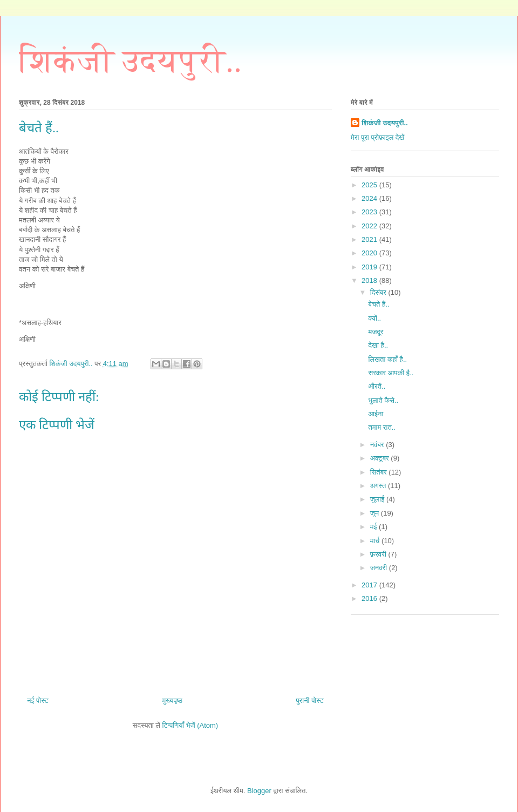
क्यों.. (374, 318)
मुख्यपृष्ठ (172, 701)
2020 (370, 253)
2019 (370, 267)
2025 (370, 185)
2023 (370, 212)
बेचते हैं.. (379, 304)
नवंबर (378, 445)
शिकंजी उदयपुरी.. (130, 61)
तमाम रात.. (382, 427)
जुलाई (378, 499)
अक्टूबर (381, 458)
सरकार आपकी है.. (391, 373)
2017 (370, 585)
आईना (376, 414)
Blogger (259, 791)
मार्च (376, 541)
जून (376, 513)
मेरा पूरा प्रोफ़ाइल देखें (377, 137)
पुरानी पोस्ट (310, 701)
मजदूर (376, 332)
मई (374, 527)
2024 (370, 198)
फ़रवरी (379, 554)
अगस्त (379, 486)
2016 (370, 598)
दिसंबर (379, 292)
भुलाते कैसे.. (383, 400)
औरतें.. (377, 386)
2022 (370, 226)
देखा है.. (378, 345)
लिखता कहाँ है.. (387, 359)
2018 (370, 280)
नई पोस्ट (38, 701)
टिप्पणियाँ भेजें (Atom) (190, 725)
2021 (370, 239)
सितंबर (380, 472)
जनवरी (380, 568)
